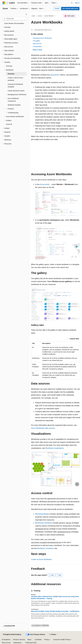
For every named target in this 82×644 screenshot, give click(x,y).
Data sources (37, 44)
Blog (29, 640)
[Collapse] (26, 14)
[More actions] (78, 16)
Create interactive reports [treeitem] (16, 91)
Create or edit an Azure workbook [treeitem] (15, 79)
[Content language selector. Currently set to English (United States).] (12, 635)
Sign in (77, 3)
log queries (55, 75)
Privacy (47, 640)
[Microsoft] (4, 3)
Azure (40, 16)
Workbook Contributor (45, 548)
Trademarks (17, 643)
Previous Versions (19, 640)
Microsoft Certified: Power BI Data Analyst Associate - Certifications (55, 611)
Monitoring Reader (42, 514)
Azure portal (44, 184)
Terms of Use (6, 643)
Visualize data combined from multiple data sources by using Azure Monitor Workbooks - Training (55, 597)
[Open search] (72, 3)
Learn (33, 16)
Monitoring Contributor (44, 523)
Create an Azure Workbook (41, 559)
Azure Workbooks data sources (43, 428)
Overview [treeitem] (9, 66)
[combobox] (15, 19)
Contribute (38, 640)
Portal (57, 9)
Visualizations (37, 46)
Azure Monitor (49, 16)
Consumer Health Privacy (62, 640)
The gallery (36, 41)
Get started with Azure (70, 9)
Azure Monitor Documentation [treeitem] (14, 23)
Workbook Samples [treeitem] (14, 105)
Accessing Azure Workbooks (42, 38)
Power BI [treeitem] (9, 124)
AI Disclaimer (6, 640)
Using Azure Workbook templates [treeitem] (15, 86)
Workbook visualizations (55, 448)
